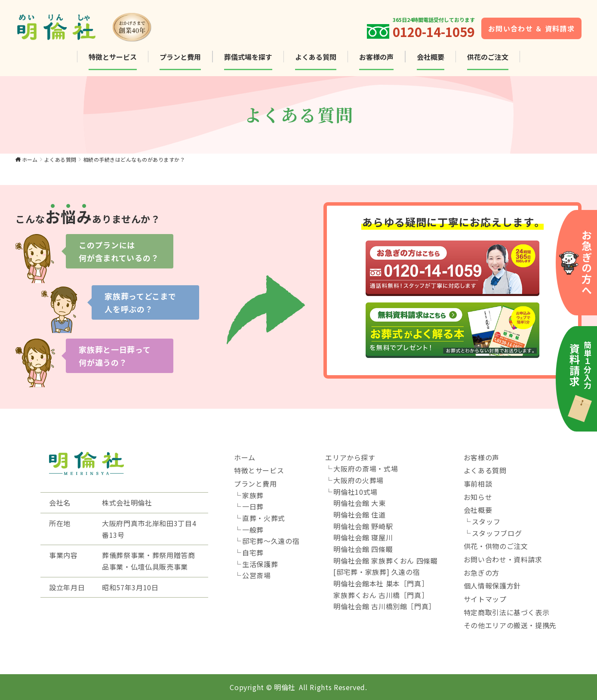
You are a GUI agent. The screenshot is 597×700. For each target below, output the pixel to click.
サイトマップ (485, 599)
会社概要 (431, 57)
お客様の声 (376, 57)
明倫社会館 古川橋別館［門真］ (385, 606)
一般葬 (253, 530)
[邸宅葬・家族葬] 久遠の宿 (377, 572)
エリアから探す (350, 457)
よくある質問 (316, 57)
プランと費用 (180, 57)
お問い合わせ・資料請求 (503, 559)
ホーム (30, 159)
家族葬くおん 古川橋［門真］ (381, 595)
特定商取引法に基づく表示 (507, 612)
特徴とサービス (113, 57)
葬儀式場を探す (248, 57)
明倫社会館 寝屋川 (363, 537)
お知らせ (478, 497)
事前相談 (478, 484)
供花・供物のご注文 (496, 546)
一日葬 (253, 506)
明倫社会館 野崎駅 (363, 526)
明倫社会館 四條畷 (363, 549)
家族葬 (253, 495)
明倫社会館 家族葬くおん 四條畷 (385, 561)
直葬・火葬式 (264, 518)
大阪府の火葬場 (358, 480)
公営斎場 (257, 575)
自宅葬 (253, 552)
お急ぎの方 (482, 573)
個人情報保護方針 (492, 586)
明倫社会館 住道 (359, 515)
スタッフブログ (497, 533)
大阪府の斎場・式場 (366, 469)
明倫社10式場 (355, 492)
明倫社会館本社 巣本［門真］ (381, 583)
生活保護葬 (260, 564)
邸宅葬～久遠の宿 (271, 541)
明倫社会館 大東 (359, 503)
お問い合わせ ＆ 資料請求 (531, 28)
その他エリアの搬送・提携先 (510, 625)
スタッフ (486, 521)
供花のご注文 (488, 57)
